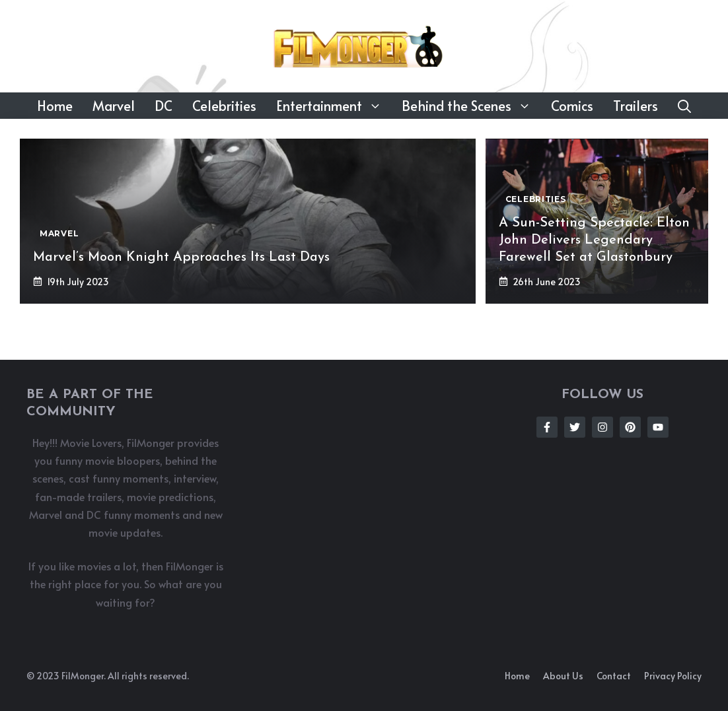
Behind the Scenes (471, 106)
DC (164, 106)
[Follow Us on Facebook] (547, 427)
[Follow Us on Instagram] (602, 427)
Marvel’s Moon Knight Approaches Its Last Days (181, 257)
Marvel (114, 106)
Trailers (636, 106)
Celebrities (224, 106)
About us (563, 676)
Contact (614, 676)
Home (55, 106)
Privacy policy (673, 676)
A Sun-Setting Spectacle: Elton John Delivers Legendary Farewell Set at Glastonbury (594, 240)
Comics (572, 106)
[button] (684, 106)
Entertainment (334, 106)
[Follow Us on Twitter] (575, 427)
